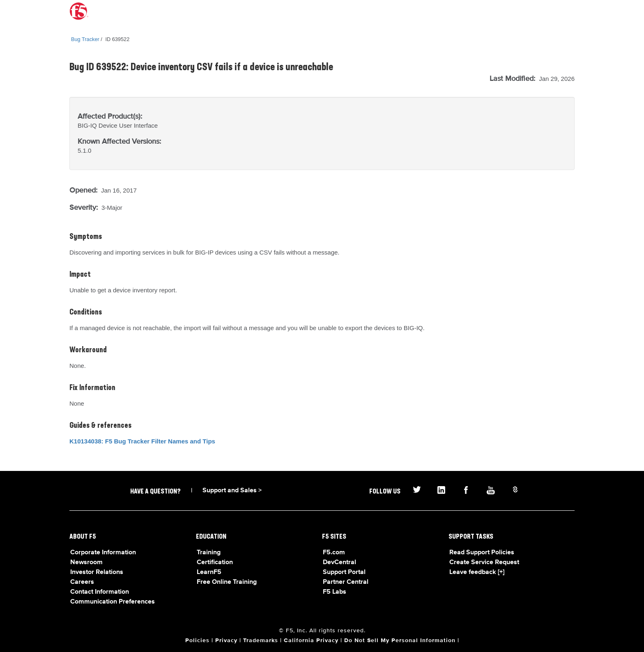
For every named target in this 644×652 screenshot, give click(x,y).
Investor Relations (97, 572)
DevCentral (339, 562)
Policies (197, 641)
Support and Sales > (232, 491)
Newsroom (86, 562)
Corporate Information (103, 553)
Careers (82, 582)
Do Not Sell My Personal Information (400, 641)
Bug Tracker (85, 39)
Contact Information (100, 592)
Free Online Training (227, 582)
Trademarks (261, 641)
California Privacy (311, 641)
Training (209, 553)
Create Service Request (484, 562)
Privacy (226, 641)
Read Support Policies (482, 553)
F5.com (334, 553)
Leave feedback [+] (477, 572)
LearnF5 (209, 572)
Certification (215, 562)
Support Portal (344, 572)
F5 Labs (335, 592)
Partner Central (346, 582)
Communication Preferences (113, 602)
